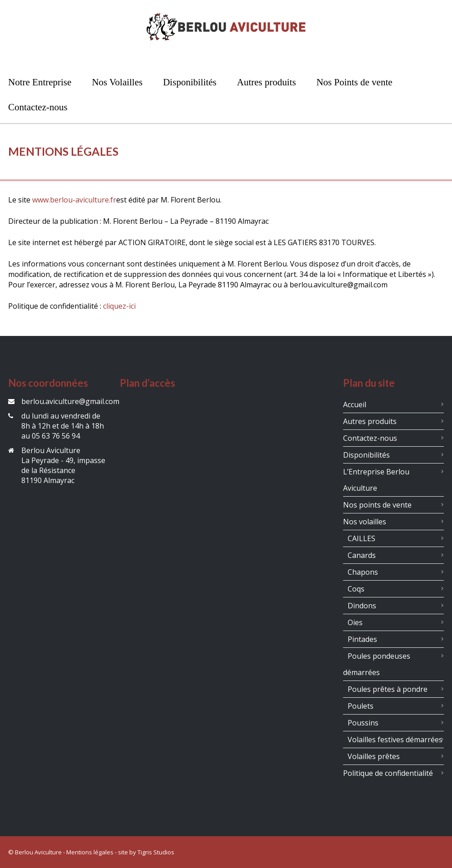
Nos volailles (365, 522)
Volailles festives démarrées (395, 740)
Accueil (355, 404)
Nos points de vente (377, 505)
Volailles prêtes (374, 756)
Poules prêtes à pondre (388, 689)
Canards (362, 555)
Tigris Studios (156, 852)
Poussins (363, 723)
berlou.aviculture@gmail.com (70, 401)
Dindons (362, 606)
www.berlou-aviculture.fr (74, 200)
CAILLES (361, 538)
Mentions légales (90, 852)
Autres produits (370, 421)
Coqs (356, 589)
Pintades (362, 639)
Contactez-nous (370, 438)
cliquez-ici (119, 306)
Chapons (363, 572)
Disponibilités (366, 455)
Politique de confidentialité (388, 773)
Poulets (361, 706)
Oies (355, 622)
